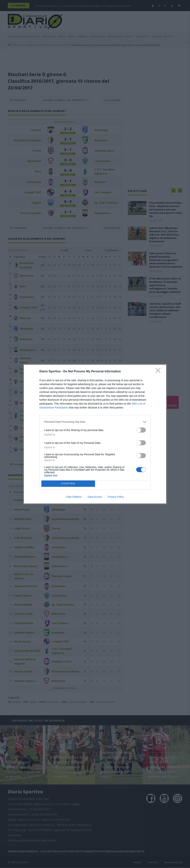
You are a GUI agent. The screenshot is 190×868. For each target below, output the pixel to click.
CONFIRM (68, 484)
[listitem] (95, 422)
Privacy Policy (116, 497)
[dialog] (95, 434)
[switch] (141, 430)
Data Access (95, 497)
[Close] (159, 372)
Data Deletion (74, 497)
